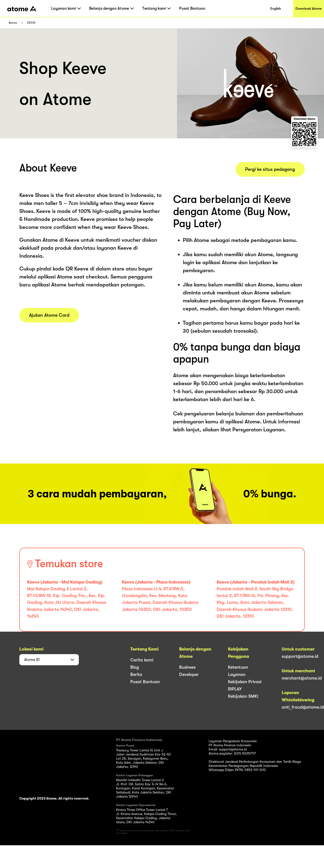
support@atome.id (300, 656)
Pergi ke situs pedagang (270, 169)
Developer (189, 674)
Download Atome (309, 8)
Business (187, 667)
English (276, 8)
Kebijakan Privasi (245, 682)
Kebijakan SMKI (243, 696)
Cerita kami (142, 660)
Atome (13, 23)
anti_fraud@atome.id (303, 707)
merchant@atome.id (302, 678)
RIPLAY (235, 689)
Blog (135, 667)
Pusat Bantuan (192, 8)
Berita (136, 674)
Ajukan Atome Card (49, 315)
